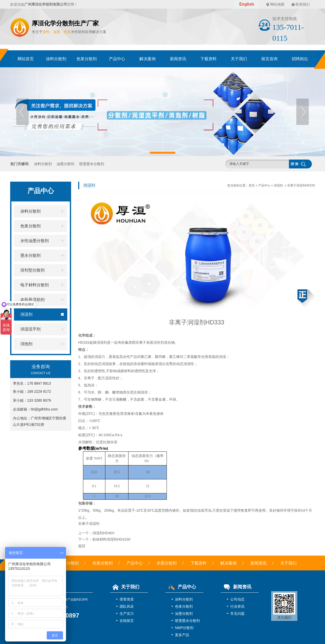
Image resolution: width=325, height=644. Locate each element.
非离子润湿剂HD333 (301, 185)
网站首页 (26, 59)
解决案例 (148, 59)
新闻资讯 (178, 59)
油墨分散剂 (66, 164)
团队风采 (127, 606)
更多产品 (182, 635)
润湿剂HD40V (103, 533)
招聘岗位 (300, 59)
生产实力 (127, 614)
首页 (252, 185)
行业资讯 (237, 606)
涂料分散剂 (56, 59)
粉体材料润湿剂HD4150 (111, 539)
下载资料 (208, 59)
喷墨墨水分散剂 (92, 164)
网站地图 (277, 4)
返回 (82, 546)
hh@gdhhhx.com (44, 409)
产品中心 (117, 59)
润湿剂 (278, 185)
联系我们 (303, 4)
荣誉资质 (127, 599)
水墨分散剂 (167, 563)
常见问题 (237, 614)
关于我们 (239, 59)
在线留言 (127, 621)
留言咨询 (269, 59)
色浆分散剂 (87, 59)
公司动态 (237, 599)
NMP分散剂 (184, 628)
